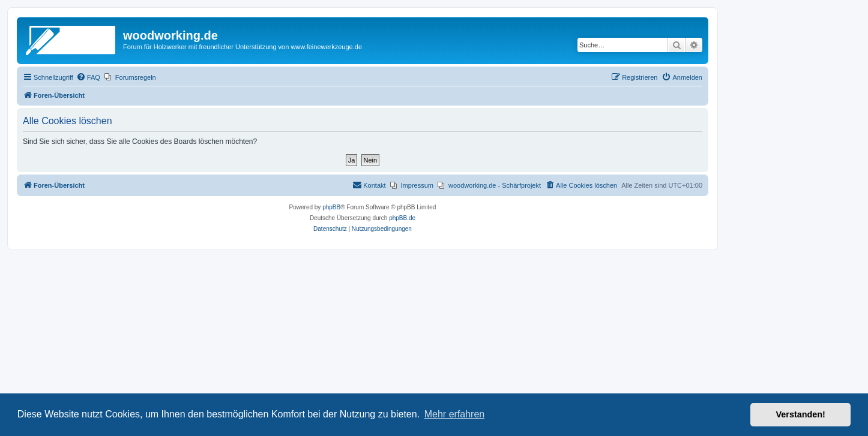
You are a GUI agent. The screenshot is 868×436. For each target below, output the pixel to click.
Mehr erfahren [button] (455, 414)
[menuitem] (88, 77)
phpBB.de (402, 218)
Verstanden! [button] (801, 414)
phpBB (331, 207)
